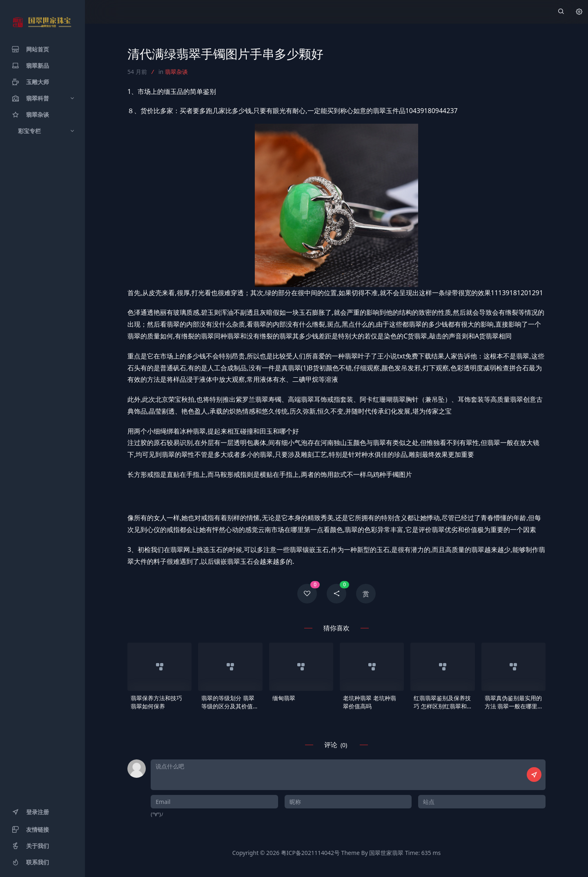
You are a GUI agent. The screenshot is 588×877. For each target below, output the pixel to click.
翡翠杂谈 (176, 72)
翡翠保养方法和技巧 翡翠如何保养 (156, 702)
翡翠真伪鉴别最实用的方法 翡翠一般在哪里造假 (513, 702)
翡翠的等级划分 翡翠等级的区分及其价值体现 (230, 702)
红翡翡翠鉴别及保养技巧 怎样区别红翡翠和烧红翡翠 (442, 702)
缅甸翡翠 (284, 698)
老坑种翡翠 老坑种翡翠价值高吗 (370, 702)
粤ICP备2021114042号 (310, 853)
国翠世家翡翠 (386, 853)
